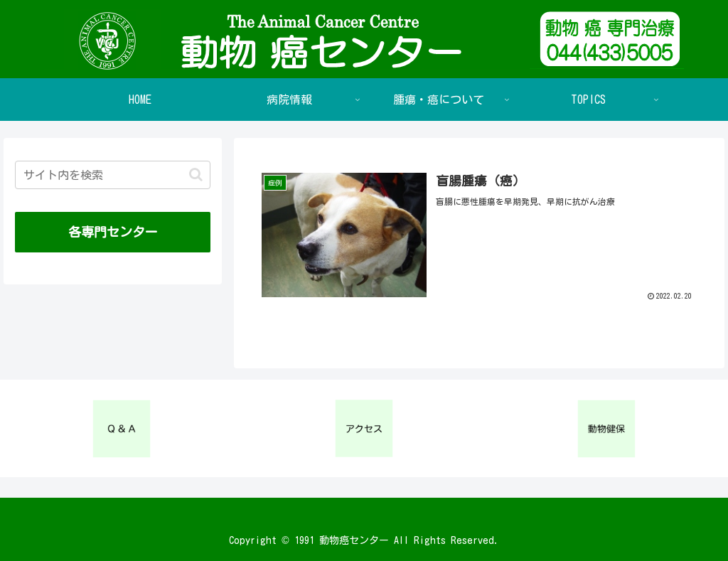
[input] (112, 175)
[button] (196, 175)
